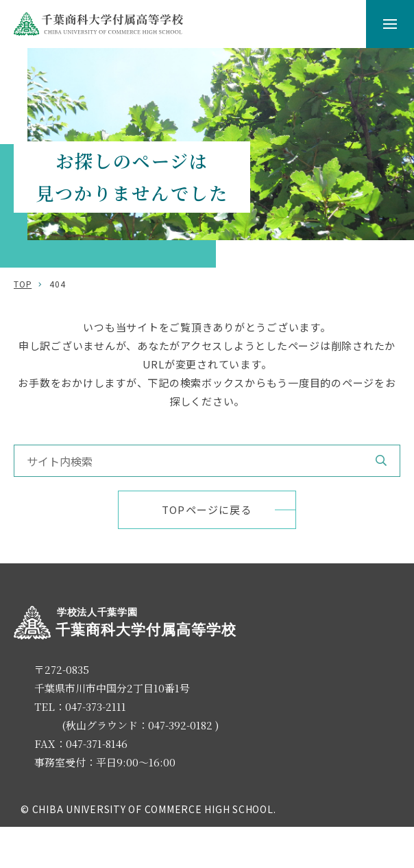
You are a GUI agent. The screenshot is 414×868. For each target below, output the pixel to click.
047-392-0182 (180, 725)
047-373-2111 (96, 706)
